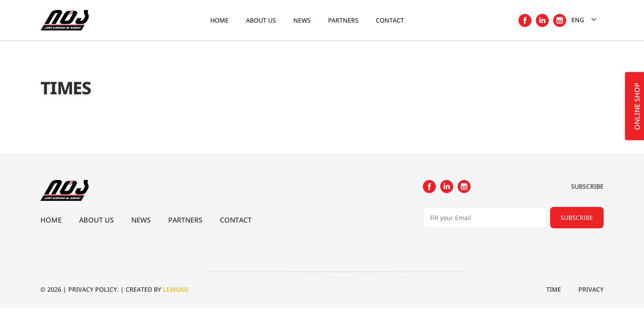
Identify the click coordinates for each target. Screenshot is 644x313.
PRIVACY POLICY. (93, 289)
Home (219, 20)
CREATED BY (157, 289)
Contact (390, 20)
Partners (343, 20)
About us (261, 20)
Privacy (591, 289)
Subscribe (577, 218)
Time (554, 289)
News (302, 20)
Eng (585, 19)
